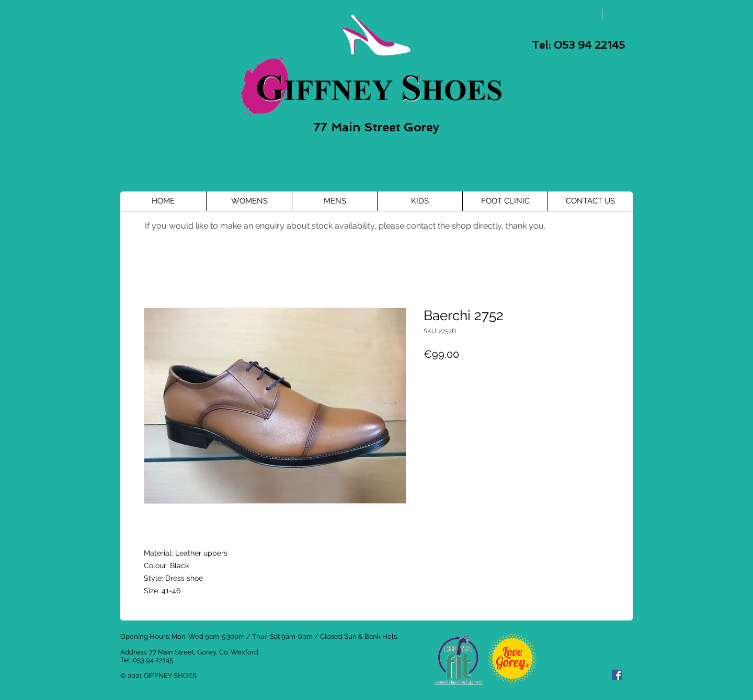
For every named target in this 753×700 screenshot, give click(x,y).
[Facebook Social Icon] (617, 675)
